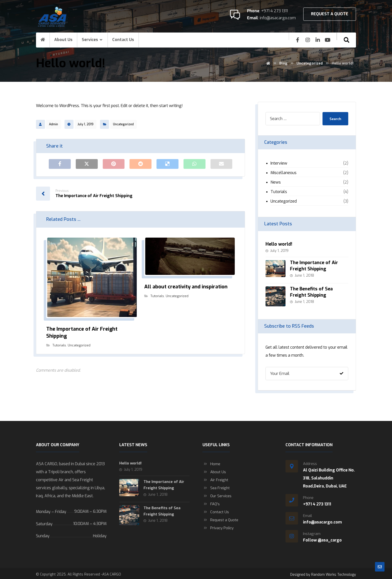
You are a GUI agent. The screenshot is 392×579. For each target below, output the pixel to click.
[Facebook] (298, 40)
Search (335, 119)
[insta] (308, 40)
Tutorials (59, 346)
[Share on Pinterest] (114, 164)
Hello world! (279, 244)
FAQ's (211, 502)
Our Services (217, 494)
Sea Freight (216, 486)
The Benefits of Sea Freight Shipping (312, 291)
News (276, 182)
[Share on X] (87, 164)
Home (211, 462)
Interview (279, 163)
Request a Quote (220, 518)
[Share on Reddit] (140, 164)
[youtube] (328, 40)
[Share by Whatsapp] (194, 164)
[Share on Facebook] (60, 164)
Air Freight (215, 478)
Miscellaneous (283, 173)
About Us (214, 470)
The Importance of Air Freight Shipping (314, 266)
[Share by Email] (221, 164)
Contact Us (216, 510)
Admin (53, 124)
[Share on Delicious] (167, 164)
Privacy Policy (218, 526)
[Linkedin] (318, 40)
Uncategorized (123, 124)
